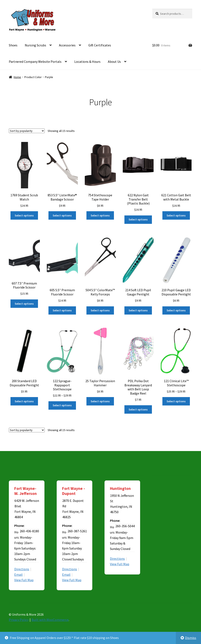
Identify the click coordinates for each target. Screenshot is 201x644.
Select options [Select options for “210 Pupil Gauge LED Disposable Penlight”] (176, 310)
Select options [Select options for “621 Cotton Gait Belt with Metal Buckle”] (176, 215)
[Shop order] (27, 131)
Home (17, 77)
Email (18, 574)
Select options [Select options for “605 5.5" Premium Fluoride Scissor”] (62, 310)
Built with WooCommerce (50, 620)
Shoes (13, 45)
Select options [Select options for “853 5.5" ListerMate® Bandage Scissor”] (62, 215)
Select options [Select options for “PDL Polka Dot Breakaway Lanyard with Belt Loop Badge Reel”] (138, 409)
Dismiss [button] (191, 638)
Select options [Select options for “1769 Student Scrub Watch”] (24, 215)
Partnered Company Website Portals (35, 62)
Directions (22, 569)
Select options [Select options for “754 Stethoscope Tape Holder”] (100, 215)
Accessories (67, 45)
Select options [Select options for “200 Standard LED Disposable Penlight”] (24, 401)
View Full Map (24, 580)
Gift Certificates (100, 45)
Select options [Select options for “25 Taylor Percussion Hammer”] (100, 401)
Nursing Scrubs (35, 45)
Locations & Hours (87, 62)
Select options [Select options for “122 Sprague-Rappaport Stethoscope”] (62, 405)
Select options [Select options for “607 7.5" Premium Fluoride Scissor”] (24, 304)
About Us (114, 62)
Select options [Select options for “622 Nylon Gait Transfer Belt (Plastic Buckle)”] (138, 219)
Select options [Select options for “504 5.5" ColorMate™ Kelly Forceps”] (100, 310)
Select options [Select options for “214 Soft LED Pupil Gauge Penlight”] (138, 310)
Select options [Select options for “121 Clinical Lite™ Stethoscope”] (176, 401)
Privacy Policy (19, 620)
